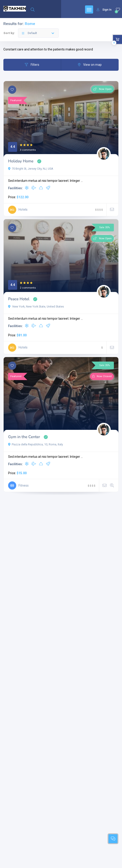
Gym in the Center (24, 437)
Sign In (104, 10)
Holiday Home (21, 161)
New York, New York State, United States (36, 306)
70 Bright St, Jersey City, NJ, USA (31, 169)
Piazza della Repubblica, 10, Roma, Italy (36, 444)
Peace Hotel (19, 299)
